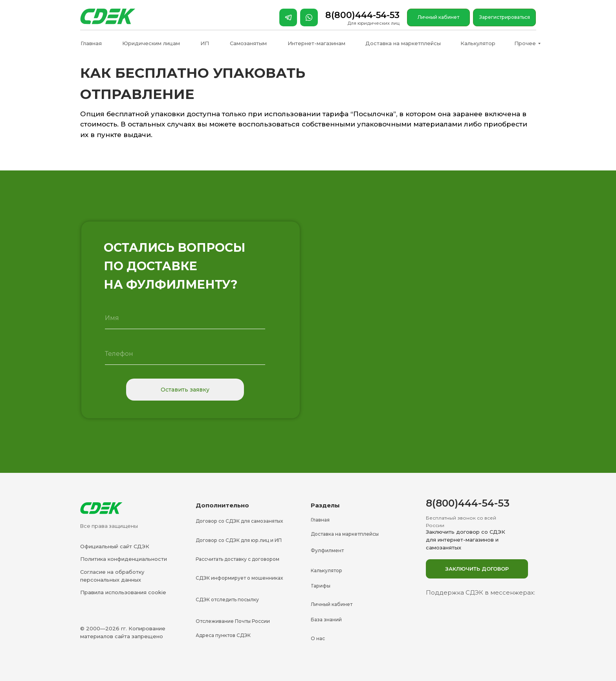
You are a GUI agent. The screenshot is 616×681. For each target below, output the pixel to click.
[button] (477, 569)
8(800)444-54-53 (362, 15)
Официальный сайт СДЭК (115, 546)
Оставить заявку (185, 390)
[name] (185, 318)
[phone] (185, 354)
